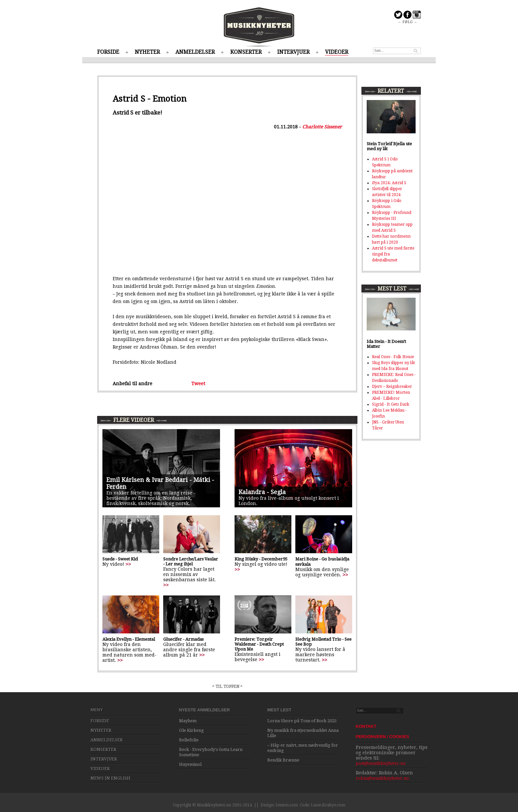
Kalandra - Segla (262, 492)
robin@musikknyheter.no (382, 778)
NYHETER (147, 52)
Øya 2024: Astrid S (389, 183)
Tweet (198, 384)
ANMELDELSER (195, 52)
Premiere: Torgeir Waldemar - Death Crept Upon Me (259, 644)
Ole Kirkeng (191, 730)
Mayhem (188, 721)
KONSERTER (246, 52)
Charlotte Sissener (322, 127)
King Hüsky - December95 (261, 559)
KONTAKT (366, 726)
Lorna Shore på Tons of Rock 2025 (302, 721)
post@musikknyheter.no (381, 763)
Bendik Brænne (283, 760)
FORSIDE (108, 52)
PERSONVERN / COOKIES (383, 737)
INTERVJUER (293, 52)
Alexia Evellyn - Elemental (129, 639)
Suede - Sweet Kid (120, 559)
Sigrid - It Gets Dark (391, 404)
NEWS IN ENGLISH (111, 778)
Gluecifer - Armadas (183, 639)
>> (128, 564)
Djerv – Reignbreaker (392, 387)
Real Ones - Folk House (393, 357)
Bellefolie (189, 740)
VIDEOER (337, 52)
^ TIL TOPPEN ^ (227, 687)
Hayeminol (190, 764)
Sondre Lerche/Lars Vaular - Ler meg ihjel (191, 561)
